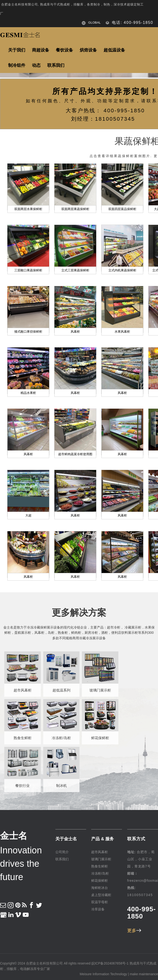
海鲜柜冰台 (100, 888)
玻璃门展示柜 (101, 859)
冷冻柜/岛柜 (100, 873)
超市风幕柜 (100, 852)
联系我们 (62, 859)
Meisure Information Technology (103, 974)
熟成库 (135, 963)
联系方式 (136, 839)
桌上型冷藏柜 (101, 895)
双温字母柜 (100, 902)
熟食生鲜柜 (100, 866)
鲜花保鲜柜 (100, 881)
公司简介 (62, 852)
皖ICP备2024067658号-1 (110, 963)
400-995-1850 (142, 913)
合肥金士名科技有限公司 (44, 963)
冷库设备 (98, 909)
